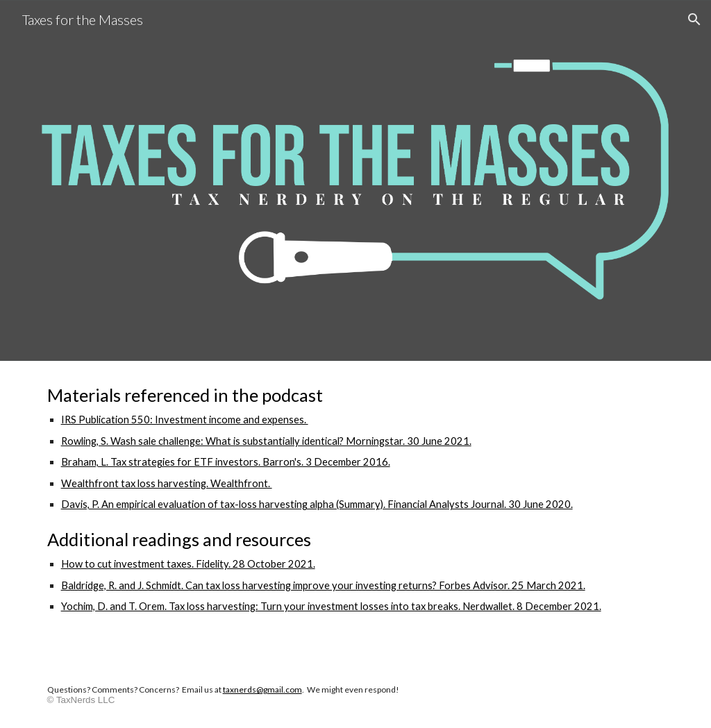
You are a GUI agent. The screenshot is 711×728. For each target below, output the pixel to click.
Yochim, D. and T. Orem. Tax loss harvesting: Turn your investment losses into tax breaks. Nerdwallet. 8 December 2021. (331, 606)
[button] (694, 19)
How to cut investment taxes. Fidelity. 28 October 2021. (188, 564)
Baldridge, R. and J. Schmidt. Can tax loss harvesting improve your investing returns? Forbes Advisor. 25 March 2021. (323, 585)
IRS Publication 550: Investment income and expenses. (185, 420)
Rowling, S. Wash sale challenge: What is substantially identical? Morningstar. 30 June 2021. (266, 441)
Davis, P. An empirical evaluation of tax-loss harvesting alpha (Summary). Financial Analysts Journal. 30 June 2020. (317, 504)
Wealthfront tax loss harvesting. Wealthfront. (167, 483)
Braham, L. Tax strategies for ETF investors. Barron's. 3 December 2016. (226, 462)
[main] (356, 512)
